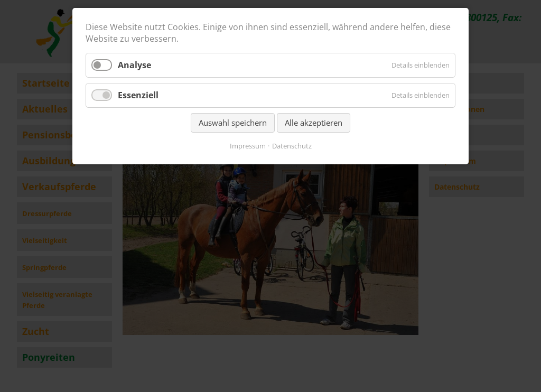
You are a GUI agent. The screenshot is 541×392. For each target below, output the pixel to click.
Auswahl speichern (233, 123)
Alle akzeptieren (314, 123)
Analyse (134, 65)
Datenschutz (292, 146)
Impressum (248, 146)
